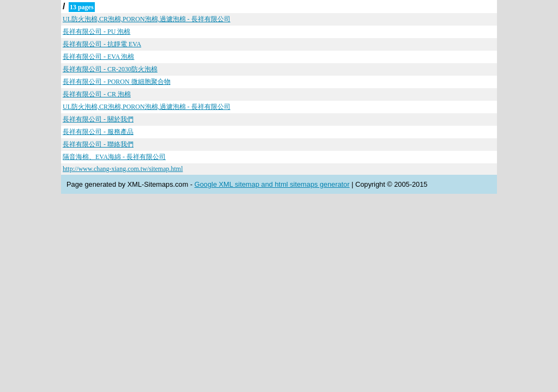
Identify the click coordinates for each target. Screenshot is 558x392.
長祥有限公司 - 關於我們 (98, 119)
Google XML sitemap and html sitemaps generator (272, 184)
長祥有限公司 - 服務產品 (98, 132)
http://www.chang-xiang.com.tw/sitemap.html (123, 169)
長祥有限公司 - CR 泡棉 (97, 94)
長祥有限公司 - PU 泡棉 (96, 32)
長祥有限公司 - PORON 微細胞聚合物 (117, 82)
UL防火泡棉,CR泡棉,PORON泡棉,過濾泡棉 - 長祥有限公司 (147, 19)
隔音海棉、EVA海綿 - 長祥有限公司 (114, 157)
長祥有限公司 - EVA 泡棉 (98, 57)
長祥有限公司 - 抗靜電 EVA (102, 44)
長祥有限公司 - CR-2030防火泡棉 (110, 69)
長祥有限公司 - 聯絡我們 (98, 144)
